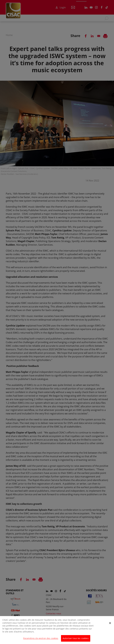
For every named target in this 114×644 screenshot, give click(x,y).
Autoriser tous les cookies (76, 640)
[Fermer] (110, 625)
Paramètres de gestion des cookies (41, 640)
